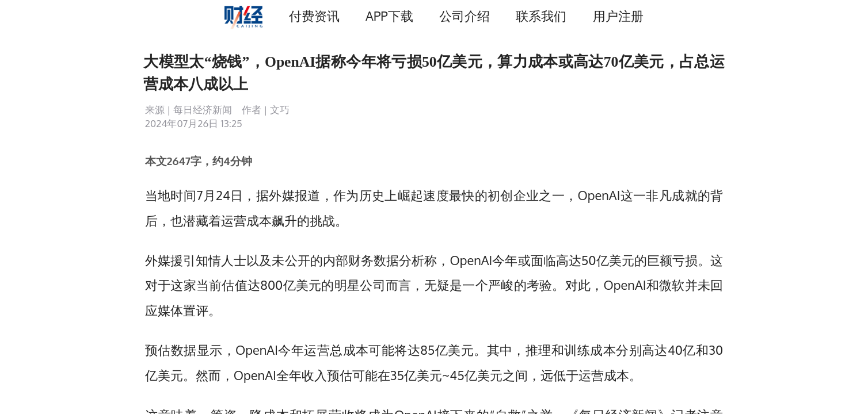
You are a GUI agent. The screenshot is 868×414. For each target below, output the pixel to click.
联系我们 (541, 16)
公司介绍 (465, 16)
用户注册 (618, 16)
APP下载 (389, 16)
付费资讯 (314, 16)
